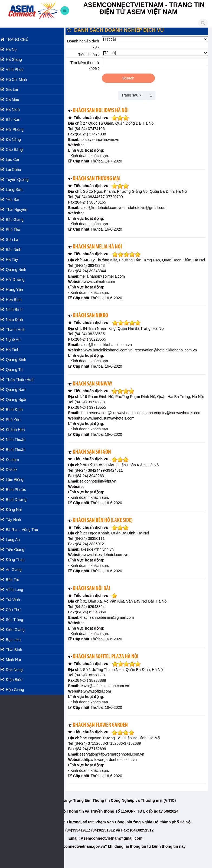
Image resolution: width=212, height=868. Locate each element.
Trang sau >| (134, 95)
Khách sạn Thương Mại (100, 179)
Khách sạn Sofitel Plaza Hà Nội (109, 668)
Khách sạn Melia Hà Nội (101, 247)
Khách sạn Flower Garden (104, 736)
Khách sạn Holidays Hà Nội (104, 111)
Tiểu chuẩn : (91, 55)
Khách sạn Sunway (96, 389)
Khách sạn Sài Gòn (96, 463)
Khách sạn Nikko (94, 321)
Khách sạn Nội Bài (95, 599)
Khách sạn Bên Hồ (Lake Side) (106, 531)
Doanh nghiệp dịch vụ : (86, 44)
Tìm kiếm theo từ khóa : (87, 65)
